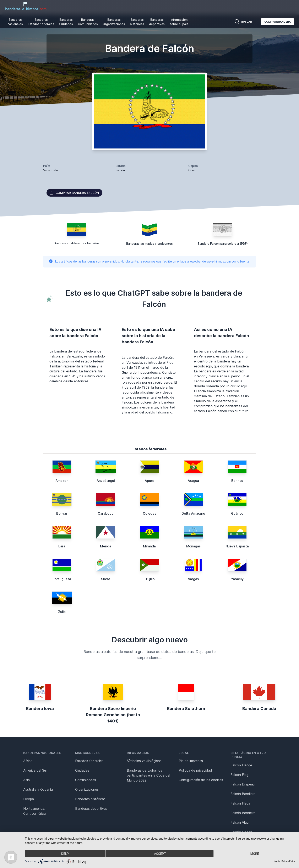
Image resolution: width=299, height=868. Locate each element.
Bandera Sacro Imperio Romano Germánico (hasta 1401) (113, 715)
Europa (29, 799)
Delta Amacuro (193, 513)
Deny (65, 854)
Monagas (193, 546)
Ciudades (82, 770)
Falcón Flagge (241, 765)
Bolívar (62, 513)
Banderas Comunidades (88, 22)
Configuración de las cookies (201, 780)
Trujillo (149, 579)
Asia (26, 780)
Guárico (237, 513)
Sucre (106, 579)
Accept (160, 854)
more (255, 854)
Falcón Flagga (241, 832)
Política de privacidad (195, 770)
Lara (62, 546)
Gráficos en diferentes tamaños (77, 243)
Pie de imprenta (191, 761)
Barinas (237, 481)
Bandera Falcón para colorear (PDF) (223, 244)
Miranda (149, 546)
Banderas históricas (137, 22)
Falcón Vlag (240, 822)
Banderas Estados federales (41, 22)
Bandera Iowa (40, 709)
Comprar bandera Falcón (74, 193)
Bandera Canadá (259, 709)
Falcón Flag (239, 775)
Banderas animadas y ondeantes (149, 244)
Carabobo (106, 513)
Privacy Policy (288, 861)
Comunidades (86, 780)
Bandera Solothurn (186, 709)
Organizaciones (87, 789)
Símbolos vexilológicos (144, 761)
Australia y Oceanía (38, 789)
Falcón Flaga (240, 803)
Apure (149, 481)
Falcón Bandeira (243, 813)
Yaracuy (237, 579)
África (28, 761)
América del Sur (35, 770)
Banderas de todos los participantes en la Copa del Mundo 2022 (148, 775)
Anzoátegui (106, 481)
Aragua (193, 481)
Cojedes (149, 513)
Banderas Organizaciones (114, 22)
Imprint (277, 861)
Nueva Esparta (237, 546)
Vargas (193, 579)
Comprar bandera (278, 22)
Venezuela (50, 170)
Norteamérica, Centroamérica (34, 811)
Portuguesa (62, 579)
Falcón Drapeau (243, 784)
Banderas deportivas (157, 22)
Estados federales (89, 761)
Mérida (106, 546)
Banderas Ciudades (66, 22)
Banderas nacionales (15, 22)
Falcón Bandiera (243, 794)
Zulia (62, 612)
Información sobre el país (179, 22)
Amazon (62, 481)
